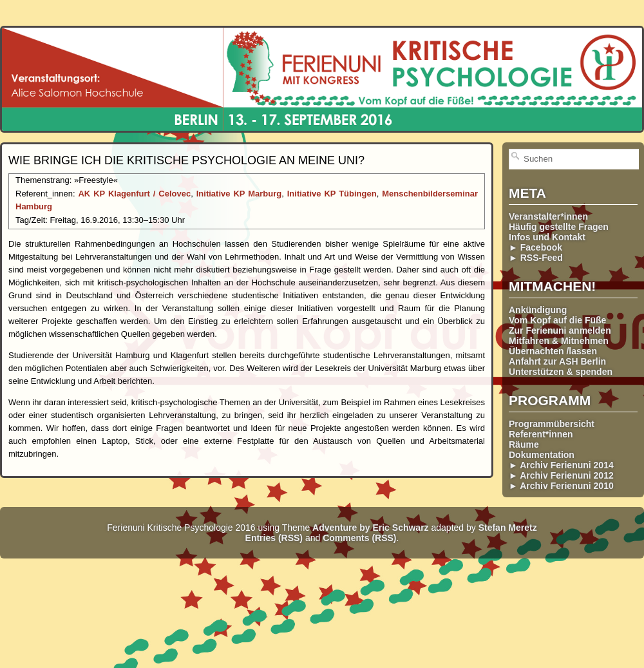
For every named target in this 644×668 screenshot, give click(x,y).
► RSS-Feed (536, 258)
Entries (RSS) (274, 538)
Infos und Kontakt (547, 237)
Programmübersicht (552, 424)
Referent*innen (541, 434)
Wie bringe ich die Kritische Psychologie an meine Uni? (186, 160)
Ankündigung (538, 310)
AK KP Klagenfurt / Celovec (134, 194)
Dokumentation (542, 455)
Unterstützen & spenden (561, 372)
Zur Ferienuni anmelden (560, 330)
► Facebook (535, 247)
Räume (524, 444)
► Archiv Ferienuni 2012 (561, 475)
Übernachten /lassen (553, 351)
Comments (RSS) (359, 538)
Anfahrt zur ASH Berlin (557, 361)
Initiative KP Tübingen (332, 194)
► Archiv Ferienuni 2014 (561, 465)
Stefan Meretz (508, 528)
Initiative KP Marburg (239, 194)
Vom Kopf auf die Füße (557, 320)
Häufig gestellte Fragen (559, 227)
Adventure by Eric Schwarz (371, 528)
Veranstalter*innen (548, 216)
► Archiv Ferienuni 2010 (561, 486)
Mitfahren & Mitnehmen (559, 341)
